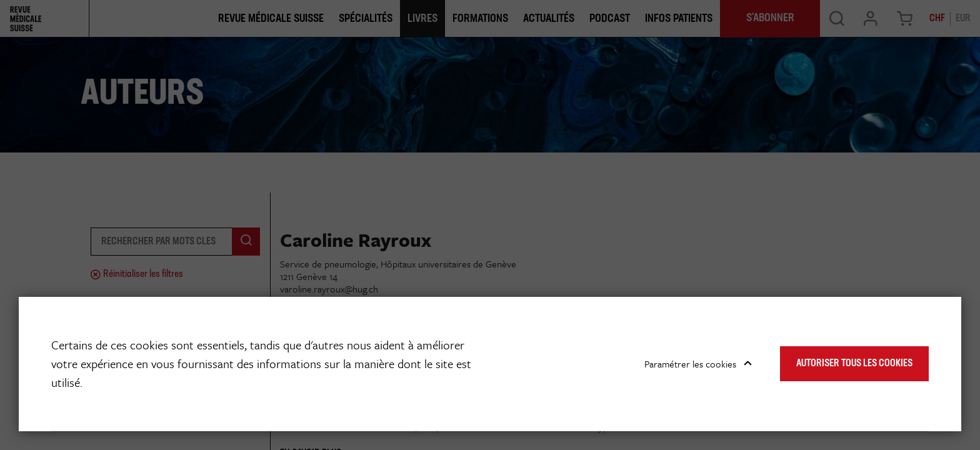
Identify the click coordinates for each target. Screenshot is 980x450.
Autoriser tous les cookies (854, 364)
